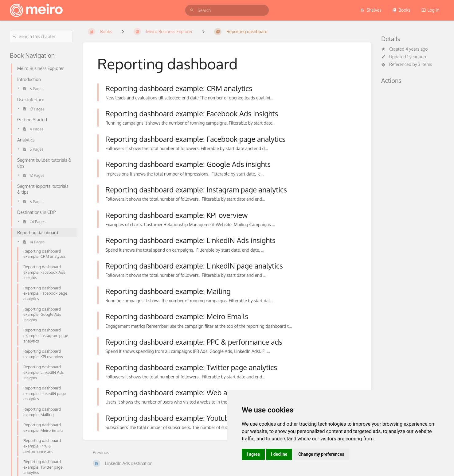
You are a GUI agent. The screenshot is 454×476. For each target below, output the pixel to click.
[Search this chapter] (41, 36)
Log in (430, 10)
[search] (227, 10)
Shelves (371, 10)
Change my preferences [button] (321, 454)
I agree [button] (253, 454)
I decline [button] (279, 454)
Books (401, 10)
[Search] (192, 10)
